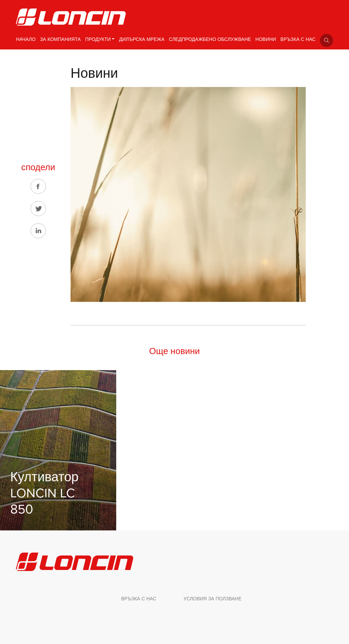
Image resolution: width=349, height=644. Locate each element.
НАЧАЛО (26, 39)
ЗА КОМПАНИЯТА (60, 39)
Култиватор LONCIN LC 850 (44, 493)
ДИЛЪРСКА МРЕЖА (142, 39)
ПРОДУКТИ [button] (98, 39)
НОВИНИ (266, 39)
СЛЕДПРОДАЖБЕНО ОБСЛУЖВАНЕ (210, 39)
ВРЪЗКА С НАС (298, 39)
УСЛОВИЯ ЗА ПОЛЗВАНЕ (213, 599)
